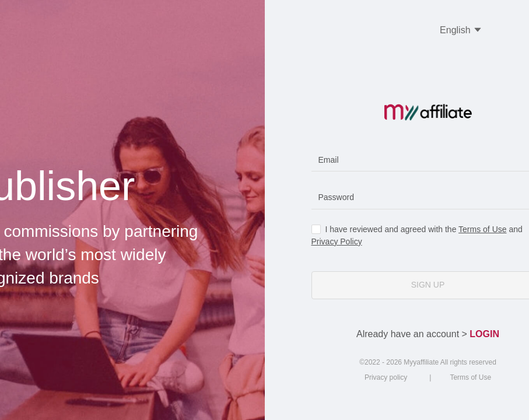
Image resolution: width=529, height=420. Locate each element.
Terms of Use (482, 229)
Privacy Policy (337, 242)
